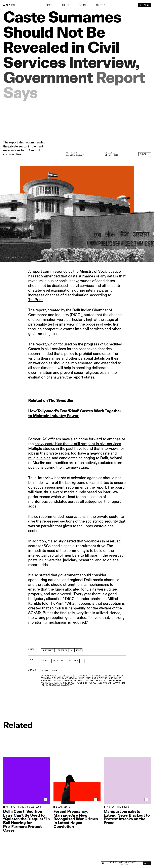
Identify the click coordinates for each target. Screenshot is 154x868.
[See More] (82, 661)
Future (83, 5)
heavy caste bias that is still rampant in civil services (78, 444)
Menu (147, 5)
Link (78, 650)
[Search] (140, 5)
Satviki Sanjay (75, 155)
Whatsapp (48, 650)
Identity (58, 661)
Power (49, 5)
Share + (145, 155)
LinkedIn (62, 650)
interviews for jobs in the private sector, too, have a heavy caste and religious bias (76, 453)
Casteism (73, 661)
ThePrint (35, 300)
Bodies (66, 5)
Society (100, 5)
